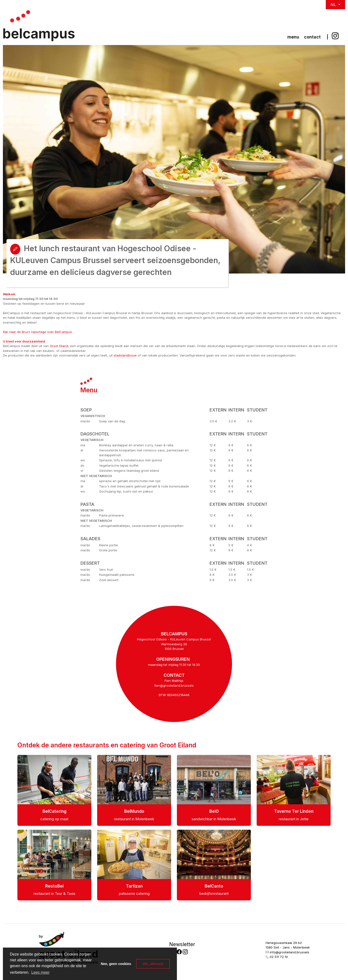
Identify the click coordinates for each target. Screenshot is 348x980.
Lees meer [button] (40, 972)
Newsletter (182, 944)
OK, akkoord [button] (153, 964)
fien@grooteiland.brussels (174, 685)
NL (334, 5)
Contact (312, 37)
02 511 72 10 (279, 957)
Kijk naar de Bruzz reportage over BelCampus (37, 332)
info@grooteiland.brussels (290, 952)
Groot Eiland (59, 346)
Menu (293, 37)
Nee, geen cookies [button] (116, 964)
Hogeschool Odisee (152, 639)
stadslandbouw (125, 355)
